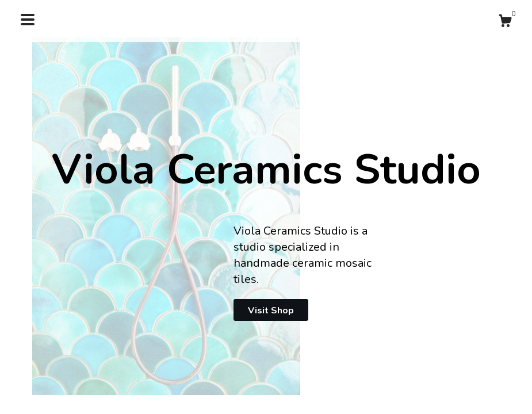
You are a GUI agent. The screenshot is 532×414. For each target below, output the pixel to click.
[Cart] (505, 23)
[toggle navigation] (28, 20)
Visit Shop (271, 310)
